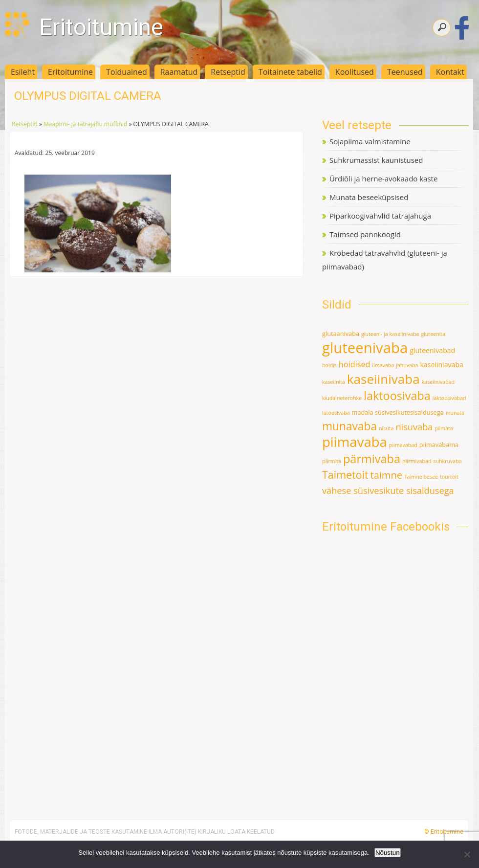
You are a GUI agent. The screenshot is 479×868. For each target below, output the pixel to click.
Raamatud (179, 72)
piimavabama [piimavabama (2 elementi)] (439, 445)
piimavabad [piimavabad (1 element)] (403, 445)
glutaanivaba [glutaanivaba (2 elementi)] (341, 334)
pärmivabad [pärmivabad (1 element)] (417, 461)
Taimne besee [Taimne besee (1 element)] (421, 477)
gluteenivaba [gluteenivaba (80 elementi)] (365, 348)
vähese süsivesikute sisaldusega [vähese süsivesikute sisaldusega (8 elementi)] (388, 490)
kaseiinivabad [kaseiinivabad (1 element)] (438, 382)
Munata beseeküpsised (369, 197)
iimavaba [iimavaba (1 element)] (383, 365)
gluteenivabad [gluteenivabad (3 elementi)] (432, 350)
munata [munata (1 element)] (455, 413)
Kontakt (450, 72)
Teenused (405, 72)
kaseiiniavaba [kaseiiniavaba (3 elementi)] (442, 365)
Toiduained (127, 72)
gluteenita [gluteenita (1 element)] (433, 334)
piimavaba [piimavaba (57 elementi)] (355, 442)
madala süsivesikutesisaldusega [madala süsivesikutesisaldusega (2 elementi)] (398, 412)
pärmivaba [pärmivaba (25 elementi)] (372, 459)
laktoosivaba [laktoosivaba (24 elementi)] (397, 396)
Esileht (23, 72)
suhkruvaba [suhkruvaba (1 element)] (447, 461)
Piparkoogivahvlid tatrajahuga (380, 216)
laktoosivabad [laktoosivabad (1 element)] (449, 398)
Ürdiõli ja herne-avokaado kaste (383, 178)
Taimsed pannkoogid (365, 234)
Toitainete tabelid (290, 72)
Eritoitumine (101, 27)
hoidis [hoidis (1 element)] (329, 365)
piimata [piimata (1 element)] (444, 428)
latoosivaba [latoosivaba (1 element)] (336, 413)
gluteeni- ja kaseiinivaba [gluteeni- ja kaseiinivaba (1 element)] (390, 334)
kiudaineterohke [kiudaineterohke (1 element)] (342, 398)
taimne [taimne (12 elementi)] (386, 475)
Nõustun (388, 853)
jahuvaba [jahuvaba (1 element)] (407, 365)
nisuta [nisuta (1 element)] (386, 428)
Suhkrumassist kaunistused (376, 160)
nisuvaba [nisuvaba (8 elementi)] (414, 427)
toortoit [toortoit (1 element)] (449, 477)
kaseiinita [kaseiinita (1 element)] (334, 382)
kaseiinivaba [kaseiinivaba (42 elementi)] (383, 379)
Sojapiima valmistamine (370, 141)
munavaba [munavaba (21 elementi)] (349, 426)
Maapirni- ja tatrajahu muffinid (85, 124)
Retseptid (228, 72)
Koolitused (355, 72)
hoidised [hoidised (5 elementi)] (355, 364)
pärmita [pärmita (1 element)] (332, 461)
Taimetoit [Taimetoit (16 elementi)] (345, 475)
